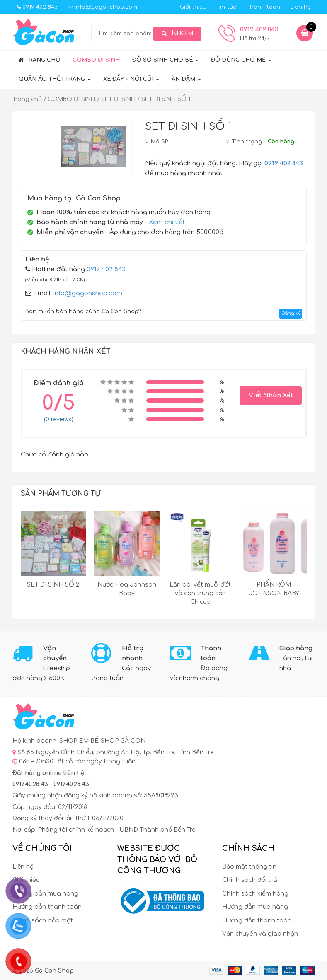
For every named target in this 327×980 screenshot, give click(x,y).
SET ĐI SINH (118, 99)
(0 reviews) (59, 419)
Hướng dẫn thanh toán (47, 907)
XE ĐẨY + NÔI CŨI (131, 79)
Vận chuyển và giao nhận (260, 934)
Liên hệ (300, 7)
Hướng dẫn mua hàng (45, 894)
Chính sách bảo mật (43, 921)
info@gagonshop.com (102, 7)
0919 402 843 (37, 7)
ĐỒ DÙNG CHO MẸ (241, 60)
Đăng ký (291, 313)
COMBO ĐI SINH (96, 60)
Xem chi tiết (167, 222)
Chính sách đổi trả (249, 880)
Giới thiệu (193, 7)
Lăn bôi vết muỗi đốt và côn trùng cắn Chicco (200, 593)
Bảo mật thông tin (249, 867)
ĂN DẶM (186, 79)
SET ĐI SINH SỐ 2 (53, 585)
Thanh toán (263, 7)
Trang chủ (39, 60)
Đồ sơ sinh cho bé (165, 60)
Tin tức (226, 7)
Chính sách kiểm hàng (255, 894)
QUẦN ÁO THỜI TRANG (55, 79)
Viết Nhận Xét (271, 395)
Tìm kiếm (177, 34)
